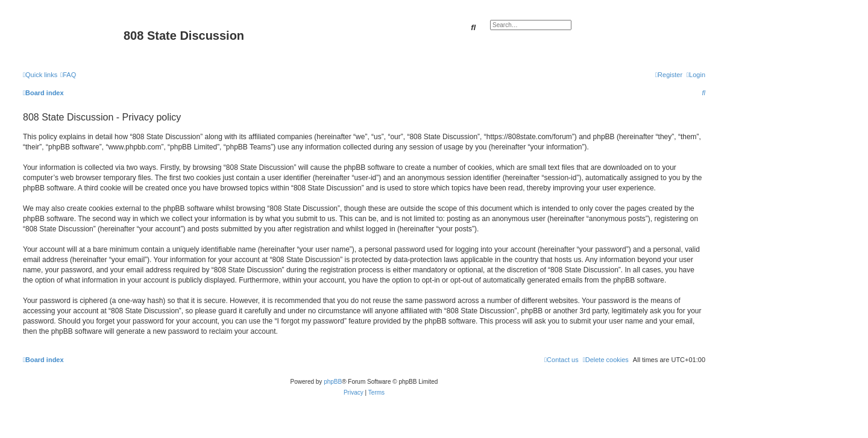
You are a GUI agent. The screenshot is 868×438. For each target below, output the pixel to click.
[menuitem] (68, 75)
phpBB (333, 382)
